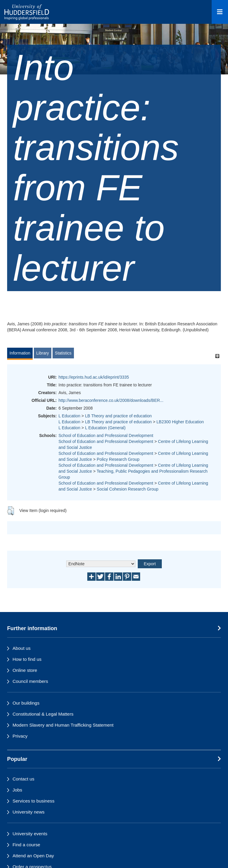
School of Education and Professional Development (106, 435)
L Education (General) (105, 428)
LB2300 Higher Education (180, 422)
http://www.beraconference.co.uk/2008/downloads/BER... (111, 400)
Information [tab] (20, 353)
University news (28, 812)
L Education (69, 416)
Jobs (17, 790)
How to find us (27, 659)
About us (22, 648)
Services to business (33, 801)
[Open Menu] (220, 12)
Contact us (23, 779)
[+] (217, 356)
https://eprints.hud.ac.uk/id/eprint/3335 (94, 377)
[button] (11, 511)
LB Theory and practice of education (118, 416)
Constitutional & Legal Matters (43, 714)
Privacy (20, 736)
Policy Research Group (118, 459)
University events (30, 834)
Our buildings (26, 703)
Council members (30, 681)
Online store (25, 670)
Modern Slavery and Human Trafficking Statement (63, 725)
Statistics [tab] (63, 353)
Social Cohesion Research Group (128, 489)
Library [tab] (43, 353)
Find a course (26, 845)
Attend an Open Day (33, 856)
